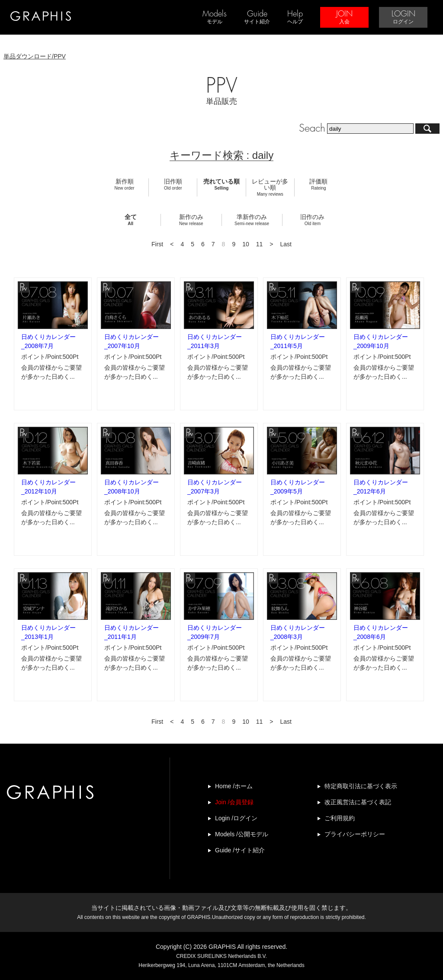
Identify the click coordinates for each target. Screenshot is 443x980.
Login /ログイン (236, 818)
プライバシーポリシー (355, 834)
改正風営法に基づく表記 (358, 802)
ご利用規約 (340, 818)
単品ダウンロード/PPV (35, 56)
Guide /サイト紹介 (240, 850)
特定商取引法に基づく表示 (361, 786)
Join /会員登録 (234, 802)
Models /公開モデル (242, 834)
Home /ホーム (234, 786)
